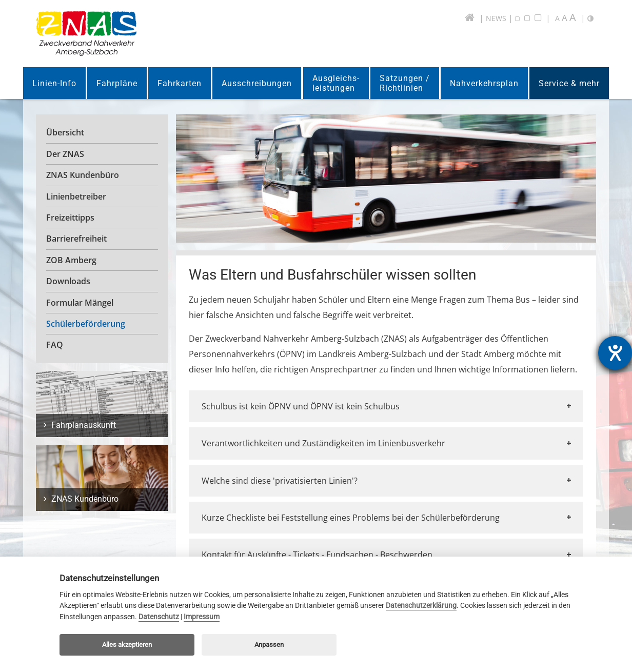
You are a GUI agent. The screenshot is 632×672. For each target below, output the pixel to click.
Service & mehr (569, 83)
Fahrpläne (117, 83)
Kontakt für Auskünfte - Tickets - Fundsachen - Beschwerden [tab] (387, 555)
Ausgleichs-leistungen (336, 83)
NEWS (496, 18)
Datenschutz (159, 617)
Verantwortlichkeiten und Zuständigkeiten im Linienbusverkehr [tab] (387, 443)
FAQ (55, 345)
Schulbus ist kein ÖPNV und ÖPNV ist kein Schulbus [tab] (387, 406)
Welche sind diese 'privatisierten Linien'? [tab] (387, 481)
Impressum (202, 617)
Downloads (68, 281)
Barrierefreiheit (76, 239)
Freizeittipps (70, 218)
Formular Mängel (80, 303)
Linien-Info (54, 83)
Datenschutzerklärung (421, 606)
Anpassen (269, 645)
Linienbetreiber (76, 196)
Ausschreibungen (257, 83)
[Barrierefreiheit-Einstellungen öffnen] (615, 353)
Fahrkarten (180, 83)
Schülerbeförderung (86, 324)
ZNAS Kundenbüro (83, 175)
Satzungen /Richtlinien (405, 83)
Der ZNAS (65, 154)
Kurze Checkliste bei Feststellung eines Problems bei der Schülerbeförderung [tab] (387, 518)
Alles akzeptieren (127, 645)
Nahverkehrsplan (484, 83)
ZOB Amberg (71, 260)
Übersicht (65, 132)
